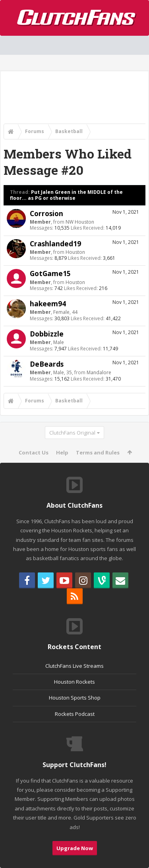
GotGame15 (50, 273)
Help (62, 452)
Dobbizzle (47, 334)
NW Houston (80, 222)
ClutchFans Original (72, 433)
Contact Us (34, 452)
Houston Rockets (74, 682)
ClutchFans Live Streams (74, 666)
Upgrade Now (75, 848)
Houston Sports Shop (75, 698)
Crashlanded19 (55, 244)
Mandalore (99, 372)
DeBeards (47, 364)
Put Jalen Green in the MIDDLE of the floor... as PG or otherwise (66, 195)
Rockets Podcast (75, 714)
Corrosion (46, 213)
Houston (75, 252)
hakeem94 (48, 304)
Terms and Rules (98, 452)
